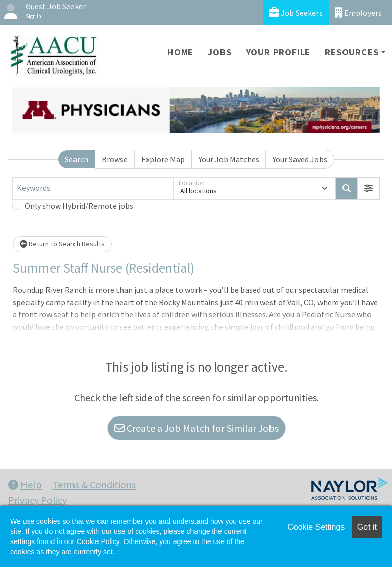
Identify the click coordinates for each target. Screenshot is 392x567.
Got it (367, 527)
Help (25, 485)
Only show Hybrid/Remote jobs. (80, 206)
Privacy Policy (38, 500)
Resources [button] (351, 52)
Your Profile (278, 52)
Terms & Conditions (94, 485)
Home (180, 52)
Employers (358, 13)
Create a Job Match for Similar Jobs (197, 428)
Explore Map (163, 159)
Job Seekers (296, 13)
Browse (115, 159)
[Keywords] (93, 188)
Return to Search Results (62, 244)
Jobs (219, 52)
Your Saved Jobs (300, 159)
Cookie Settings (316, 527)
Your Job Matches (229, 159)
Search (77, 159)
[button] (369, 188)
